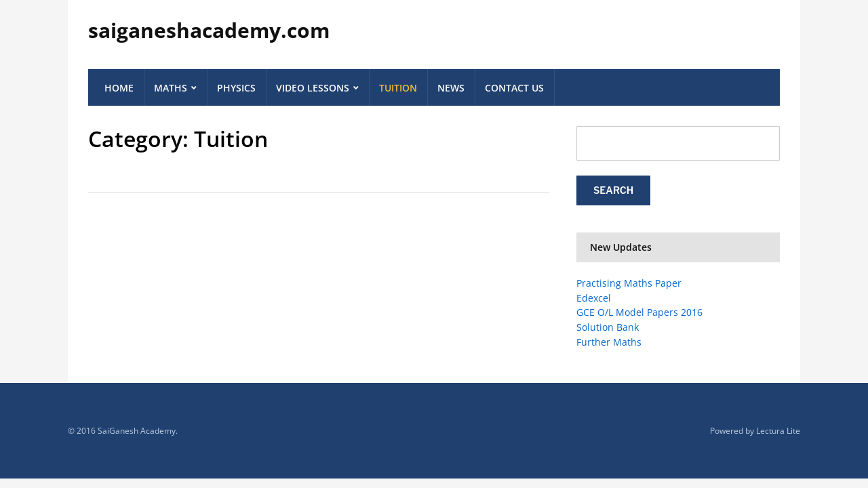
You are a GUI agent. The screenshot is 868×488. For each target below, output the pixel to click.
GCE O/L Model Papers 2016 (639, 312)
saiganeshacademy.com (209, 30)
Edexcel (594, 298)
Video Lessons (313, 88)
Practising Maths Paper (629, 283)
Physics (236, 88)
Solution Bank (608, 327)
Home (119, 88)
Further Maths (609, 342)
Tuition (398, 88)
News (451, 88)
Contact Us (514, 88)
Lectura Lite (778, 431)
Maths (171, 88)
